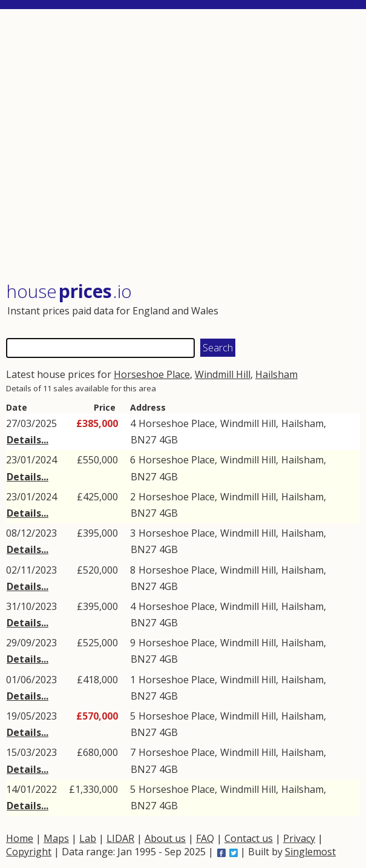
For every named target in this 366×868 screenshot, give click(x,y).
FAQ (205, 838)
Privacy (299, 838)
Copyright (29, 852)
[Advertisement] (183, 146)
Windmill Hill (223, 374)
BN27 (143, 440)
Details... (28, 440)
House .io (69, 291)
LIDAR (120, 838)
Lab (88, 838)
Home (20, 838)
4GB (168, 440)
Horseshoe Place (152, 374)
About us (165, 838)
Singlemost (310, 852)
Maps (56, 838)
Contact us (249, 838)
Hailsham (276, 374)
